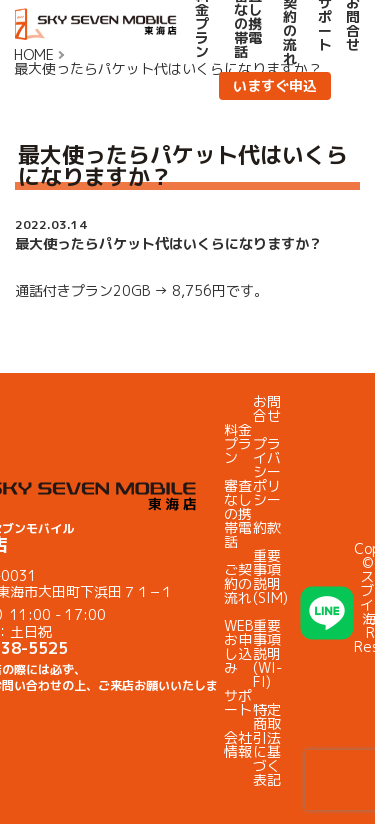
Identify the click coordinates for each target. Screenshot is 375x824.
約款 (267, 527)
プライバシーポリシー (267, 471)
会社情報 (238, 744)
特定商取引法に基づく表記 (267, 744)
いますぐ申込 (275, 85)
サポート (238, 702)
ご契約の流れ (238, 583)
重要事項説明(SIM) (270, 576)
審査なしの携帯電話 (238, 513)
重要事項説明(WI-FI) (267, 653)
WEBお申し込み (238, 646)
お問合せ (267, 408)
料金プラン (238, 443)
